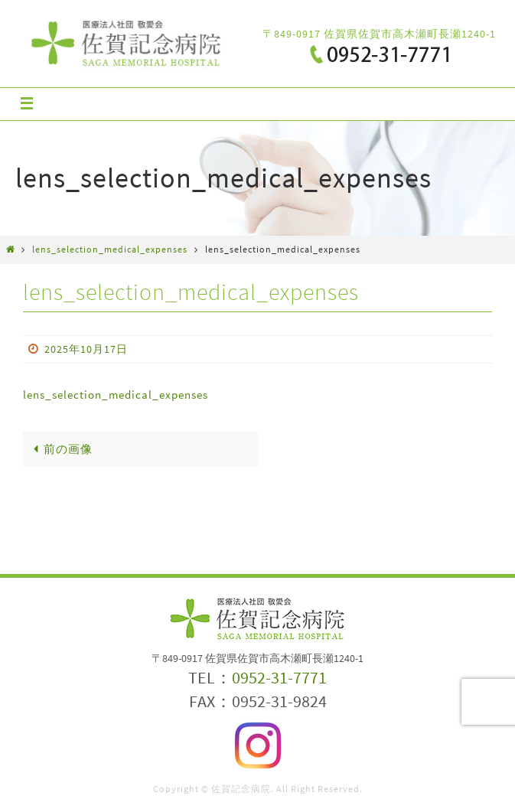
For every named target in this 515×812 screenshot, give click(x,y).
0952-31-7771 (279, 677)
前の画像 (60, 449)
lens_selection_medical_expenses (110, 249)
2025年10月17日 (86, 349)
